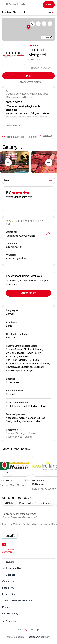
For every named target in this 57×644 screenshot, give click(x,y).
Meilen (16, 524)
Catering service (14, 437)
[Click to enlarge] (15, 162)
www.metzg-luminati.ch (18, 258)
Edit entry (46, 136)
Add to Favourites (15, 137)
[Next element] (49, 163)
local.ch (6, 524)
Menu (28, 180)
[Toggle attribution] (51, 37)
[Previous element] (8, 163)
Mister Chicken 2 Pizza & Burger (35, 503)
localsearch (34, 637)
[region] (28, 29)
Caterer (28, 437)
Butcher (10, 433)
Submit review (28, 293)
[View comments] (51, 12)
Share (33, 137)
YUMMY (9, 503)
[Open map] (48, 233)
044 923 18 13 (14, 247)
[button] (28, 27)
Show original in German (20, 97)
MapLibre (46, 37)
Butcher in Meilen (31, 524)
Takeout (33, 433)
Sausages (21, 433)
